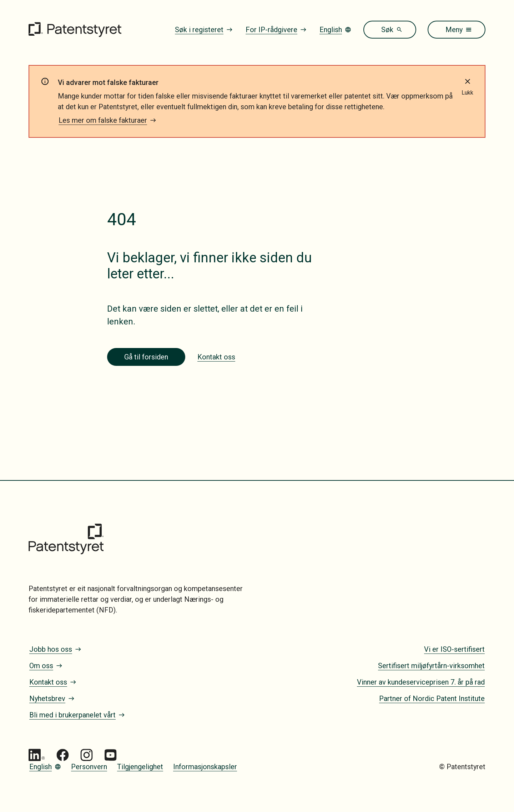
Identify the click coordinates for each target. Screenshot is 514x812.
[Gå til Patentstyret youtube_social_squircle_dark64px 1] (110, 755)
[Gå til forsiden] (75, 30)
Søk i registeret (204, 30)
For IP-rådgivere (276, 30)
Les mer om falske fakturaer (107, 120)
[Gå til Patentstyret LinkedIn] (37, 755)
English (335, 30)
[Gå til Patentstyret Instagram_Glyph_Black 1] (87, 755)
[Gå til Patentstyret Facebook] (63, 755)
